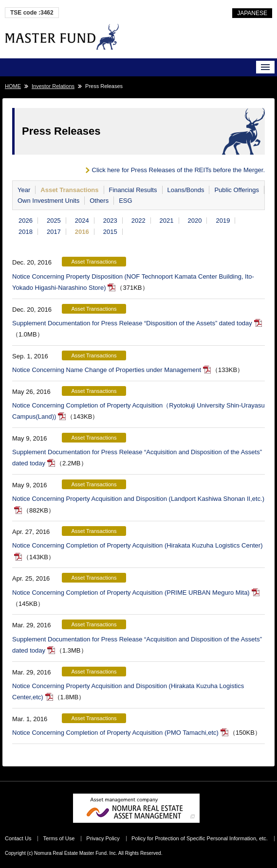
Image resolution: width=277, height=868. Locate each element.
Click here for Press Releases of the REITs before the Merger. (179, 170)
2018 (26, 232)
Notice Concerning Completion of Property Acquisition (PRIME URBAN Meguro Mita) (131, 593)
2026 (26, 221)
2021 (167, 221)
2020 (195, 221)
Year (24, 190)
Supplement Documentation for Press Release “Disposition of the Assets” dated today (132, 323)
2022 (138, 221)
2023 (110, 221)
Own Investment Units (48, 201)
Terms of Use (59, 838)
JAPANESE (252, 13)
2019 (223, 221)
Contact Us (18, 838)
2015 (110, 232)
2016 (82, 232)
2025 (54, 221)
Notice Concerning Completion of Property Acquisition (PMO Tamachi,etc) (115, 733)
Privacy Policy (103, 838)
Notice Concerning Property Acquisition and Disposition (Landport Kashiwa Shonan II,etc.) (138, 499)
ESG (125, 201)
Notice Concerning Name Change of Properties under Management (107, 370)
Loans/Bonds (186, 190)
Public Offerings (237, 190)
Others (99, 201)
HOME (13, 86)
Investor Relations (53, 86)
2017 (54, 232)
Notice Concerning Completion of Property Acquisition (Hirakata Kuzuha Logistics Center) (137, 545)
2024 (82, 221)
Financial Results (133, 190)
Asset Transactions (69, 190)
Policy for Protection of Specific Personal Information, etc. (200, 838)
